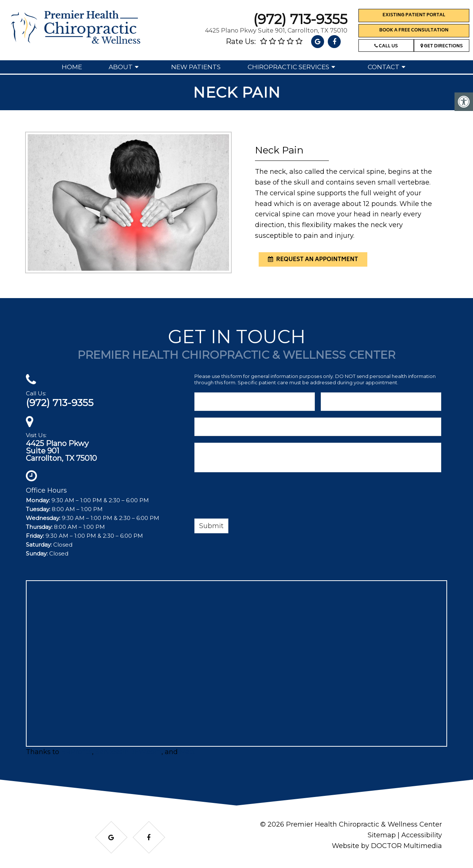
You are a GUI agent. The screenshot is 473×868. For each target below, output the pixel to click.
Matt (187, 752)
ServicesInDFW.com (128, 752)
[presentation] (251, 497)
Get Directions (442, 46)
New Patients (196, 67)
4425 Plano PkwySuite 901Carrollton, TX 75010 (61, 451)
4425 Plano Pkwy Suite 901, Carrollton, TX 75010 (276, 31)
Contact (384, 67)
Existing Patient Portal (414, 15)
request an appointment (313, 260)
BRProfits (76, 752)
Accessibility (422, 835)
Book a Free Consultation (414, 31)
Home (72, 67)
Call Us (386, 46)
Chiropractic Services (288, 67)
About (121, 67)
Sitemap (382, 835)
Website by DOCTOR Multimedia (387, 846)
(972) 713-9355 (300, 19)
